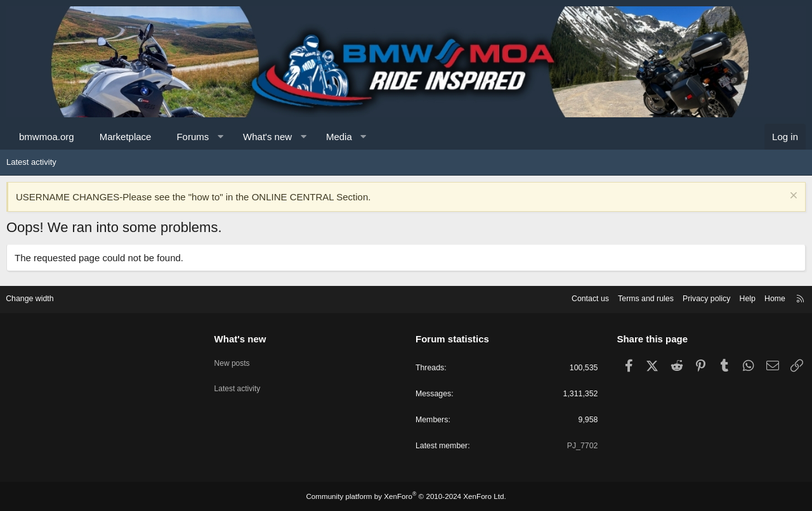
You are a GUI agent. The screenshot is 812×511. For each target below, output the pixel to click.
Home (768, 297)
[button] (220, 137)
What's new (267, 137)
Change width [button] (37, 297)
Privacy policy (696, 297)
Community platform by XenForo (406, 496)
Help (739, 297)
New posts (237, 359)
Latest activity (31, 162)
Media (339, 137)
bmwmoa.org (47, 137)
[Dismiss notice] (792, 197)
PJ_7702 (578, 446)
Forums (193, 137)
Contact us (574, 297)
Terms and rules (632, 297)
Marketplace (126, 137)
